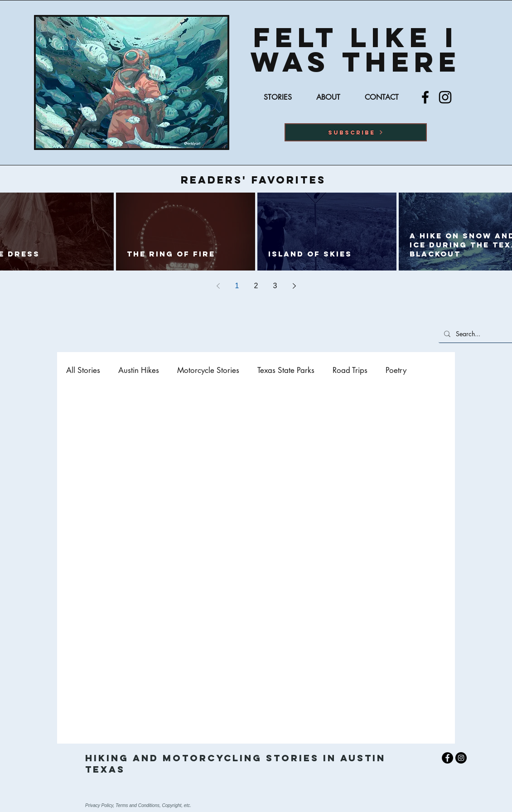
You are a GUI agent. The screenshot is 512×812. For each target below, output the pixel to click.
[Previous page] (218, 286)
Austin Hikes (139, 370)
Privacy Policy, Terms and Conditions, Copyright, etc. (138, 805)
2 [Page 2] (256, 286)
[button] (356, 132)
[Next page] (294, 286)
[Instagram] (445, 97)
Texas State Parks (286, 370)
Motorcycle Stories (208, 370)
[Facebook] (425, 97)
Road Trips (350, 370)
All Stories (83, 370)
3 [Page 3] (275, 286)
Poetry (396, 370)
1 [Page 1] (237, 286)
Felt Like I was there (356, 49)
